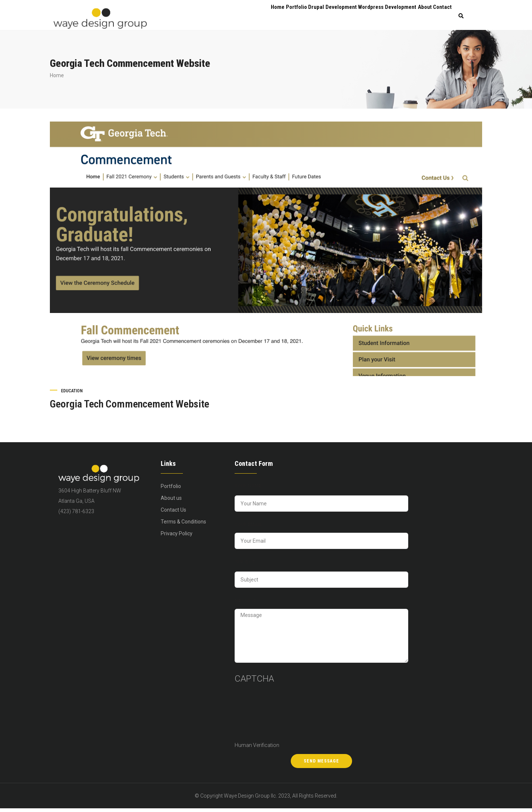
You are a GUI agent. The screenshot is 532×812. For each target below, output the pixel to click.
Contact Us (173, 513)
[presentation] (265, 716)
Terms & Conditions (183, 525)
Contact (441, 17)
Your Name (248, 489)
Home (259, 17)
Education (72, 394)
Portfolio (283, 17)
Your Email (248, 528)
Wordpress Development (378, 17)
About (418, 17)
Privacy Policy (177, 536)
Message (245, 604)
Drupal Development (322, 17)
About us (171, 501)
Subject (245, 565)
